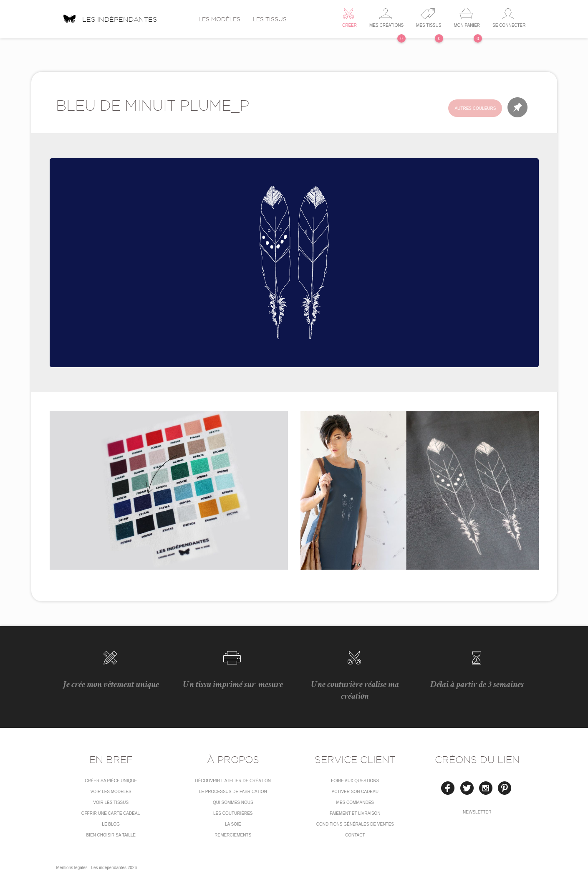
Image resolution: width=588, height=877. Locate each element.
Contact (355, 835)
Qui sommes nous (233, 802)
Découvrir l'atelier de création (233, 781)
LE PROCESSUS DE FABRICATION (233, 792)
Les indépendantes (110, 16)
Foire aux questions (355, 781)
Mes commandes (355, 802)
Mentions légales (72, 868)
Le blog (111, 824)
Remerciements (233, 835)
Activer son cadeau (355, 792)
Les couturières (233, 813)
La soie (233, 824)
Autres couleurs (475, 108)
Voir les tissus (111, 802)
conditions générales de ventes (355, 824)
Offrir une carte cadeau (111, 813)
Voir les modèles (111, 792)
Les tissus (270, 19)
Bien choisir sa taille (111, 835)
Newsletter (477, 812)
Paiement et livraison (355, 813)
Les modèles (220, 19)
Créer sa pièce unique (111, 781)
